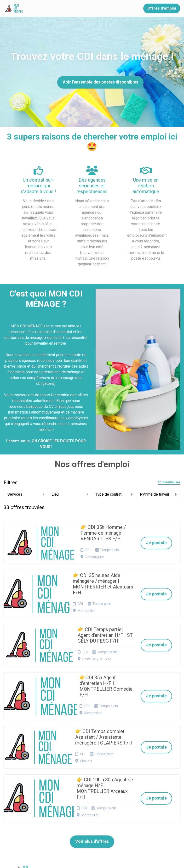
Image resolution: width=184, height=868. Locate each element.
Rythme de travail (158, 494)
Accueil (42, 8)
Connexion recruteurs (94, 804)
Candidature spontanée (63, 792)
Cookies (92, 791)
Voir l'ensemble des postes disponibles (100, 82)
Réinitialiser (169, 482)
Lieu (70, 494)
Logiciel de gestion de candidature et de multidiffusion (92, 859)
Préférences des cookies (96, 813)
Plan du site (95, 797)
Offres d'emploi (162, 8)
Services (26, 494)
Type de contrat (114, 494)
